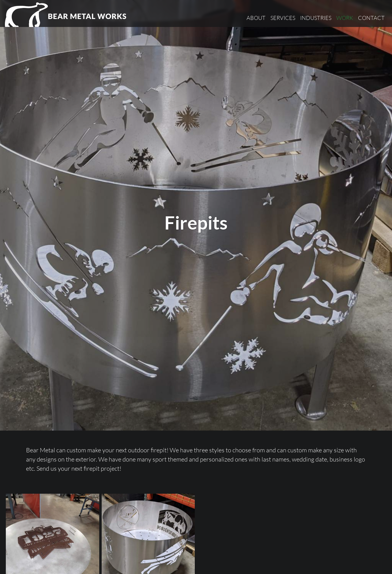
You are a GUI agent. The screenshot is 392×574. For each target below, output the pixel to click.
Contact (371, 18)
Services (283, 18)
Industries (316, 18)
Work (345, 18)
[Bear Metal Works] (66, 15)
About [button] (256, 18)
